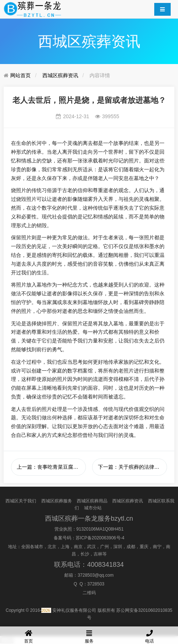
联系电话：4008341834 (89, 565)
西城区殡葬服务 (57, 501)
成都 (131, 547)
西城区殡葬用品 (92, 501)
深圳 (118, 547)
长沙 (85, 554)
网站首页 (20, 75)
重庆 (144, 547)
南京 (78, 547)
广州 (105, 547)
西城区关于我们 (21, 501)
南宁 (157, 547)
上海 (65, 547)
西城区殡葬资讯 (60, 75)
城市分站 (93, 508)
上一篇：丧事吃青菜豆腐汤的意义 (51, 467)
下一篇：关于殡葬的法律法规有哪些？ (132, 467)
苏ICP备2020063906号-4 (100, 538)
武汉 (91, 547)
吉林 (98, 554)
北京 (52, 547)
